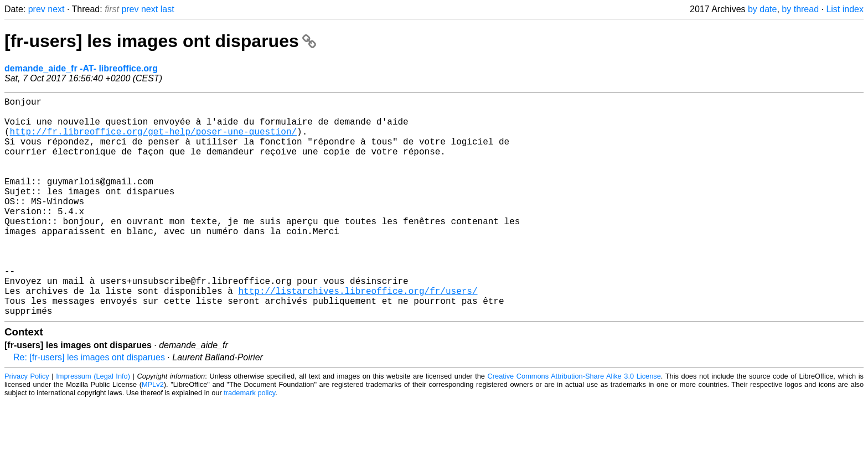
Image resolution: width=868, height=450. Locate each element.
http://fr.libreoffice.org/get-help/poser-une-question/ (153, 140)
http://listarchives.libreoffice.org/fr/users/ (358, 335)
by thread (800, 9)
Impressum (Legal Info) (93, 425)
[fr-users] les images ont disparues (160, 41)
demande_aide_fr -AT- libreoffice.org (81, 68)
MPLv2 (153, 433)
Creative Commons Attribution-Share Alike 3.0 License (574, 425)
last (167, 9)
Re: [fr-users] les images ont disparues (89, 406)
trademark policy (249, 441)
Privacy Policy (27, 425)
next (56, 9)
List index (845, 9)
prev (37, 9)
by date (762, 9)
